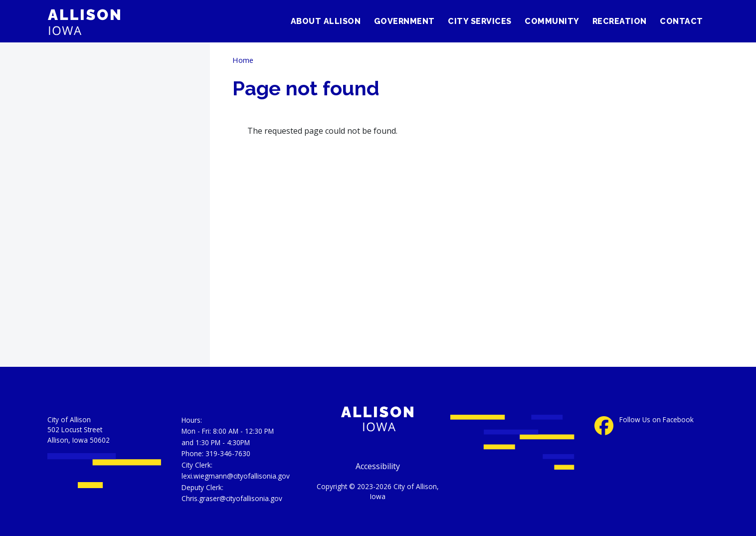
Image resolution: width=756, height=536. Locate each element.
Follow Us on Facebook (657, 420)
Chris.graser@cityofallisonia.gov (232, 498)
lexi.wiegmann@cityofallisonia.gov (236, 476)
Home (243, 60)
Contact (681, 21)
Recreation (620, 21)
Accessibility (378, 466)
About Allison (326, 21)
